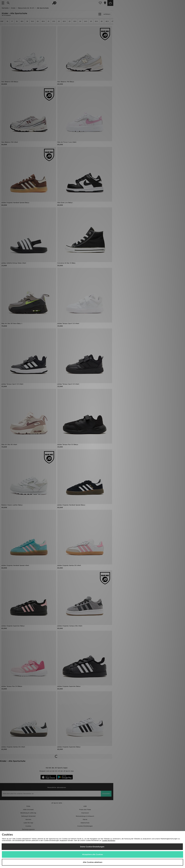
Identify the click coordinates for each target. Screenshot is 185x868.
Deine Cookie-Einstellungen (92, 847)
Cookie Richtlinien (109, 840)
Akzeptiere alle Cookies (92, 854)
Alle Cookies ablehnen (93, 862)
